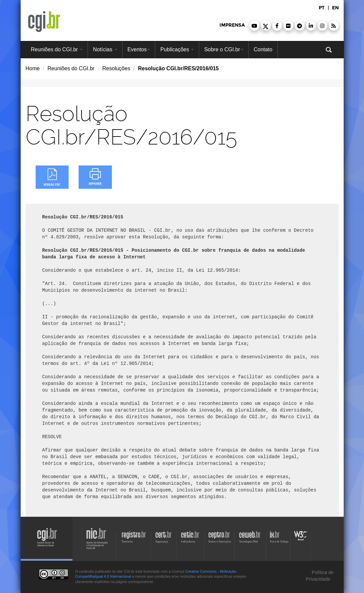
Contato (263, 49)
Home (33, 68)
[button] (254, 26)
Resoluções (116, 68)
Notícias (105, 49)
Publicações (177, 49)
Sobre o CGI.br (224, 49)
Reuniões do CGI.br (57, 49)
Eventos (139, 49)
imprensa (232, 25)
